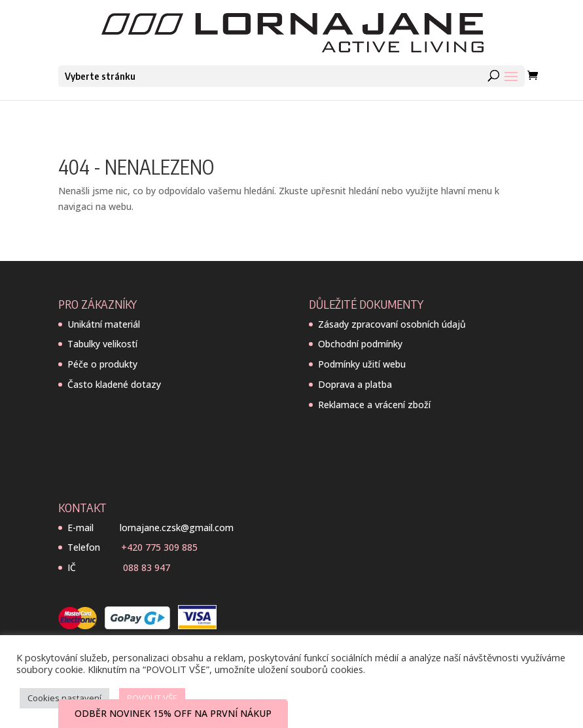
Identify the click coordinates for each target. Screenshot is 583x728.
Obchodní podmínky (360, 344)
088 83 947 (147, 567)
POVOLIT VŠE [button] (152, 698)
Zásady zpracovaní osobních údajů (392, 324)
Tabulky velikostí (102, 344)
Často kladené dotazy (114, 384)
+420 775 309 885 (159, 547)
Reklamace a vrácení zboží (374, 405)
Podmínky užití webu (362, 364)
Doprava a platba (355, 384)
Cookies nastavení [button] (64, 698)
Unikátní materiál (104, 324)
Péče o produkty (102, 364)
